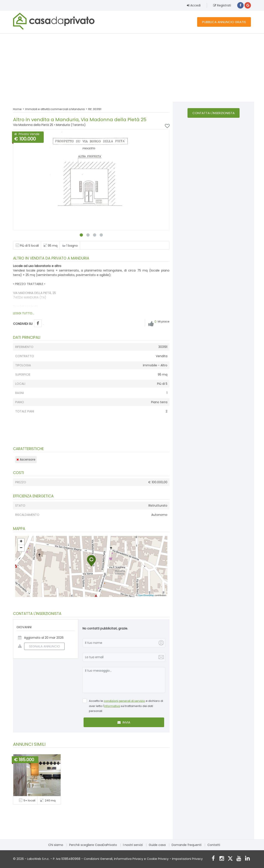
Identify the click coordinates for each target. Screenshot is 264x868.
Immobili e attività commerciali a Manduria (55, 109)
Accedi (194, 5)
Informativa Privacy (129, 859)
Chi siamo (56, 845)
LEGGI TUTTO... (24, 313)
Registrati (222, 5)
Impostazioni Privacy (187, 859)
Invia (124, 722)
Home (17, 109)
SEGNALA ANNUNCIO (42, 646)
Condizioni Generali (98, 859)
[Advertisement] (132, 67)
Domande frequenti (187, 845)
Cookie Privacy (158, 859)
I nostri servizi (133, 845)
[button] (91, 561)
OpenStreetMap (146, 595)
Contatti (214, 845)
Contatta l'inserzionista (214, 113)
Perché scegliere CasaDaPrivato (93, 845)
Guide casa (157, 845)
